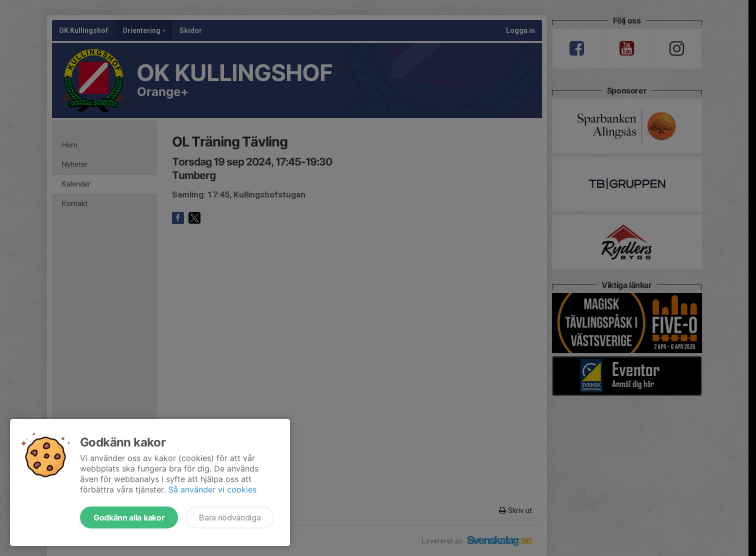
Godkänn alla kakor (129, 517)
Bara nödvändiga (230, 517)
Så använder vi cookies (212, 489)
